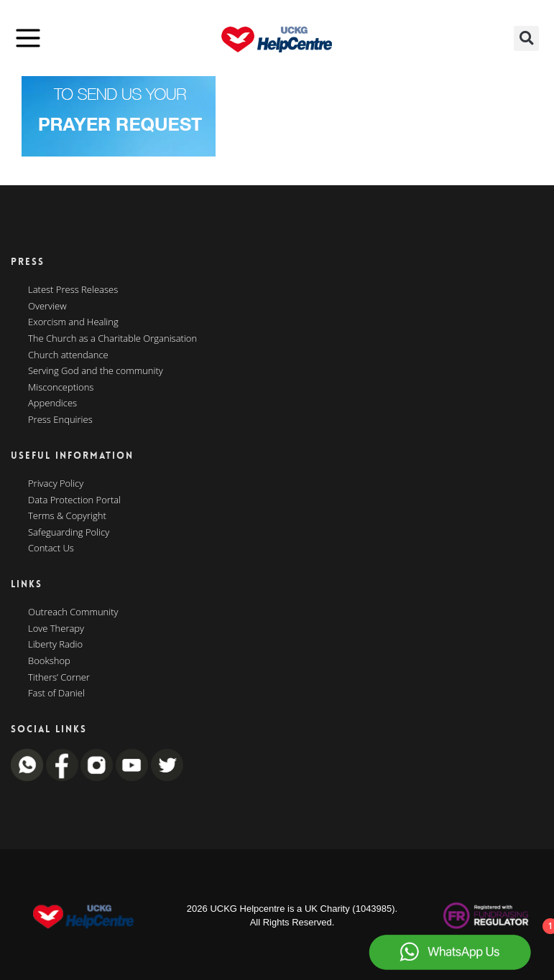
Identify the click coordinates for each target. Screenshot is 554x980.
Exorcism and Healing (73, 322)
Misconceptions (61, 388)
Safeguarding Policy (69, 533)
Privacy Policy (56, 484)
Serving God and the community (96, 371)
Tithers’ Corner (59, 678)
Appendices (52, 403)
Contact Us (51, 549)
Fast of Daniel (56, 694)
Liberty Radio (55, 645)
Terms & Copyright (67, 516)
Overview (47, 307)
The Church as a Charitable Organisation (112, 339)
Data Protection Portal (74, 500)
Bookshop (49, 661)
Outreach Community (73, 612)
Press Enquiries (60, 420)
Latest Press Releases (73, 290)
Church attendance (68, 355)
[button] (526, 38)
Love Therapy (56, 629)
